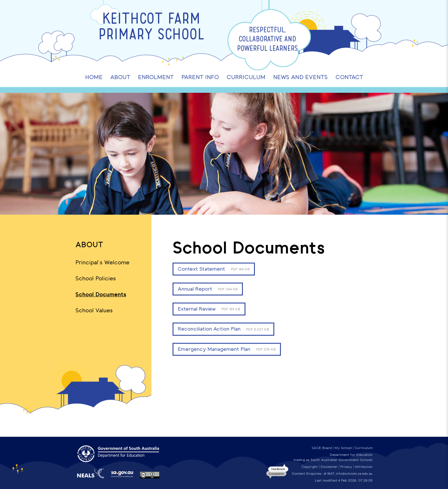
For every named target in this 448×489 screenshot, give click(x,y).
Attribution (364, 467)
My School (343, 448)
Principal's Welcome (102, 262)
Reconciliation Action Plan (223, 329)
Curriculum (364, 448)
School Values (94, 310)
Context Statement (214, 269)
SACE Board (322, 448)
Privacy (346, 467)
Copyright (310, 467)
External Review (209, 309)
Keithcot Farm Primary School (151, 28)
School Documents (101, 294)
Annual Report (208, 289)
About (89, 244)
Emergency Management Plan (227, 349)
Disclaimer (329, 467)
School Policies (96, 278)
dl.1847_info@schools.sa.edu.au (348, 474)
